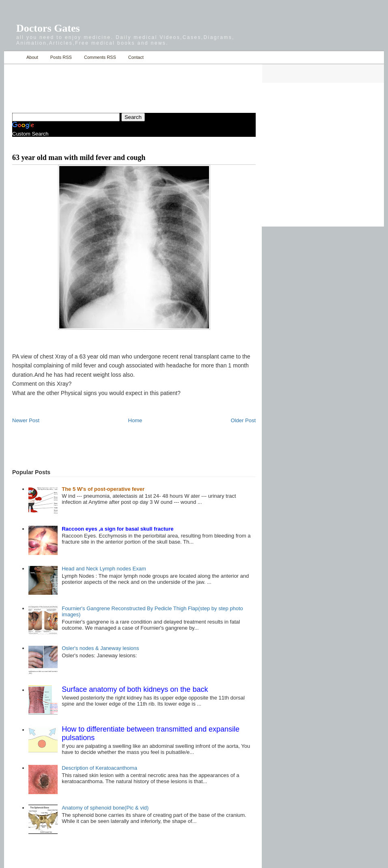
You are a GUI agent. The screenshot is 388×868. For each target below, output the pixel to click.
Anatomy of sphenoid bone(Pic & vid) (105, 808)
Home (13, 57)
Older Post (243, 420)
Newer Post (26, 420)
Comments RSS (100, 57)
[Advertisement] (107, 84)
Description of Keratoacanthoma (99, 768)
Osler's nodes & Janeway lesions (100, 648)
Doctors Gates (48, 28)
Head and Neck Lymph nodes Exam (104, 569)
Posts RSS (61, 57)
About (32, 57)
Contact (136, 57)
